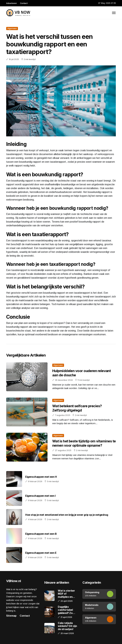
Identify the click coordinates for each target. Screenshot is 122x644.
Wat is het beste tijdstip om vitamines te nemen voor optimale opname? (84, 443)
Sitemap (11, 616)
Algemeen (12, 28)
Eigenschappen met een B (41, 534)
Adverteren (12, 3)
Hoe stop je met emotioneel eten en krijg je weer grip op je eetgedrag (67, 515)
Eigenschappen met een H (41, 477)
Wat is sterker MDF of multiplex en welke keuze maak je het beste (66, 594)
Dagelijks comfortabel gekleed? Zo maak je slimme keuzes (67, 610)
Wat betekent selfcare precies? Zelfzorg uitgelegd (77, 408)
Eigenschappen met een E (41, 553)
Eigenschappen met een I (40, 496)
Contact (24, 3)
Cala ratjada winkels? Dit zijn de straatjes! (67, 626)
